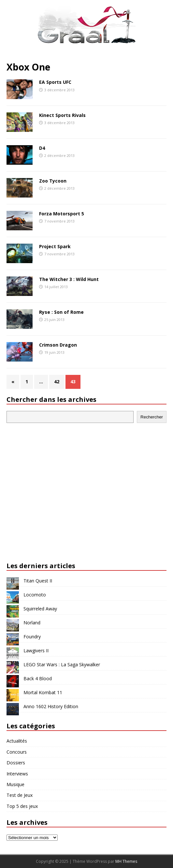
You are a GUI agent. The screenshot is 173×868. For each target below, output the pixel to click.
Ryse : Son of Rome (61, 312)
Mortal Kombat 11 (43, 692)
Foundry (32, 637)
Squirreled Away (40, 609)
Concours (17, 752)
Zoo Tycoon (53, 181)
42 (57, 382)
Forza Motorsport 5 (62, 214)
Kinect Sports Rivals (62, 115)
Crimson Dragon (58, 345)
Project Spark (55, 246)
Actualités (17, 741)
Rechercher (152, 417)
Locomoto (35, 595)
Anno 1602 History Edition (51, 706)
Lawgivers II (36, 651)
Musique (15, 784)
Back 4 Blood (38, 678)
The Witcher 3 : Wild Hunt (69, 279)
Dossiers (16, 763)
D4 (42, 148)
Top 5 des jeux (22, 806)
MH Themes (126, 861)
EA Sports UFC (55, 82)
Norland (32, 623)
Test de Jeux (20, 795)
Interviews (17, 774)
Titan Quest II (38, 581)
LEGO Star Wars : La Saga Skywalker (62, 664)
